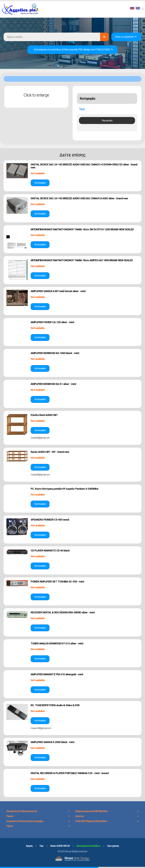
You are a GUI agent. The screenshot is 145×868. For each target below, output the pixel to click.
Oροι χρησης (113, 846)
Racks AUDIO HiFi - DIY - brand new (50, 452)
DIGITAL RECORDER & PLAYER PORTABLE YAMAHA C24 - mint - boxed (70, 773)
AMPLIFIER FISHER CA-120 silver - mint (52, 322)
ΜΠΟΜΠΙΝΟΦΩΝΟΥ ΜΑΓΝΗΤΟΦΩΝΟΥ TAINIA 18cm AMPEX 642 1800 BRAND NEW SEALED (82, 260)
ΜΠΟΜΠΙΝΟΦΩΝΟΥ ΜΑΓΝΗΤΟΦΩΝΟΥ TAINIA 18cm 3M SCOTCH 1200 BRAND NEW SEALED (82, 229)
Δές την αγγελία (40, 183)
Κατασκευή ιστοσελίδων (88, 846)
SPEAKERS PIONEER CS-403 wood (50, 520)
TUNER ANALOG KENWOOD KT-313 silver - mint (57, 643)
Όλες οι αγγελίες (126, 37)
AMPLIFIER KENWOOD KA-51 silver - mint (53, 384)
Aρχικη (29, 846)
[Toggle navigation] (143, 9)
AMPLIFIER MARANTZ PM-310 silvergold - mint (57, 674)
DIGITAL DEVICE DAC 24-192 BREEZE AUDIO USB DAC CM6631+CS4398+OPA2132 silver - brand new (84, 166)
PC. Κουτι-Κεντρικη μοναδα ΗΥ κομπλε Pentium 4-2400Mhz (65, 489)
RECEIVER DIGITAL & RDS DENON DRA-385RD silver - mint (63, 612)
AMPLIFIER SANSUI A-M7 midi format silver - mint (58, 291)
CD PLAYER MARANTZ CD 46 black (50, 551)
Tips (41, 846)
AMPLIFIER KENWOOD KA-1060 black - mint (55, 353)
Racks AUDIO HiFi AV (60, 846)
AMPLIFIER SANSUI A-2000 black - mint (52, 742)
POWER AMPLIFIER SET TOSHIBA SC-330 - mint (57, 582)
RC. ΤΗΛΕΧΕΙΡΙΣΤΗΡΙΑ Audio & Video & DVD (55, 705)
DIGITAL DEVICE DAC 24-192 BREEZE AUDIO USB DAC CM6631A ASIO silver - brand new (79, 198)
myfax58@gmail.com (40, 438)
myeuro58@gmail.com (41, 728)
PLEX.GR (22, 10)
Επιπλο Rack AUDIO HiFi (44, 415)
